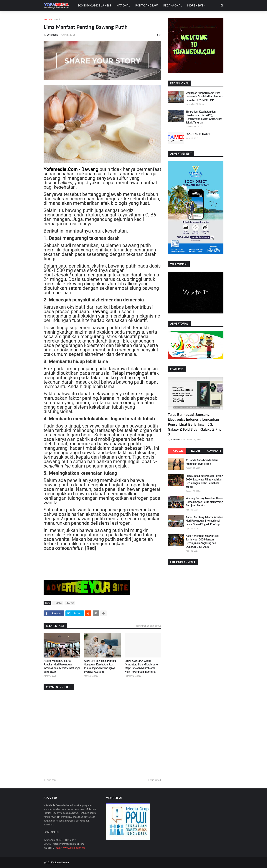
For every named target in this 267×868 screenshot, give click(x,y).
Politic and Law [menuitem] (147, 5)
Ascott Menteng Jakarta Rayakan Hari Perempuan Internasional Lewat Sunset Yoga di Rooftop (62, 666)
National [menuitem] (123, 5)
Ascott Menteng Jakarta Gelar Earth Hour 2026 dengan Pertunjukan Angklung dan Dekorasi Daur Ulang (203, 541)
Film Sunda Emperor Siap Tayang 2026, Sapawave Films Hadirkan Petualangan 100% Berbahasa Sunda (204, 481)
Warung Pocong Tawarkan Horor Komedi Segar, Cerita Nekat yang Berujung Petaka (204, 502)
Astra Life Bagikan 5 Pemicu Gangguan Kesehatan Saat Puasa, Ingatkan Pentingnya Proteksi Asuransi (100, 666)
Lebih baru (51, 780)
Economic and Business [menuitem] (94, 5)
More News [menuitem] (195, 5)
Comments (214, 451)
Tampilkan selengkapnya (149, 626)
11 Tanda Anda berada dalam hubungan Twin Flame (202, 462)
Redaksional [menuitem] (173, 5)
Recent (196, 451)
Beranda (48, 19)
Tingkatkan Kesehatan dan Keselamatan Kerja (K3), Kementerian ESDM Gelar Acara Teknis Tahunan (204, 117)
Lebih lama (154, 780)
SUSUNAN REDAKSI (198, 134)
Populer (177, 451)
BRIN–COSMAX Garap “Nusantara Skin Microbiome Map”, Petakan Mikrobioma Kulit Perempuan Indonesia (141, 666)
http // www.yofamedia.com (70, 848)
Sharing (70, 603)
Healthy (58, 19)
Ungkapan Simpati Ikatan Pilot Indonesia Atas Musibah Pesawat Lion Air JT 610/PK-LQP (205, 96)
